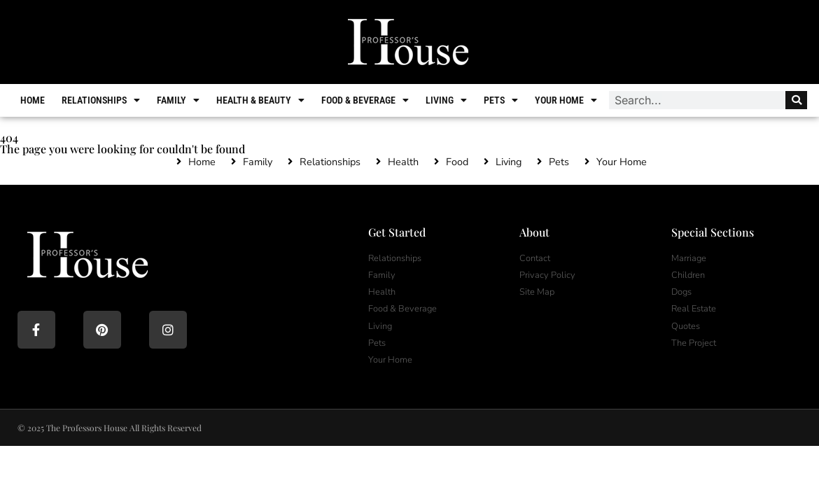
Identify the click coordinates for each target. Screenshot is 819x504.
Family (178, 100)
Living (446, 100)
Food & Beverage (365, 100)
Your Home (566, 100)
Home (33, 100)
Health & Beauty (260, 100)
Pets (501, 100)
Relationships (101, 100)
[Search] (796, 100)
